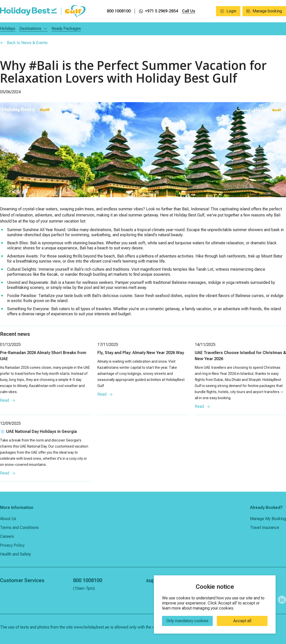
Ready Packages (66, 29)
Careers (7, 536)
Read (8, 400)
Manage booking (264, 11)
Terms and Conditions (19, 528)
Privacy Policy (12, 545)
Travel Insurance (265, 528)
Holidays (8, 29)
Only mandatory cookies (187, 621)
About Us (8, 519)
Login (228, 11)
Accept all (242, 621)
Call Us (189, 11)
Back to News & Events (24, 43)
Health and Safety (15, 554)
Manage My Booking (268, 519)
